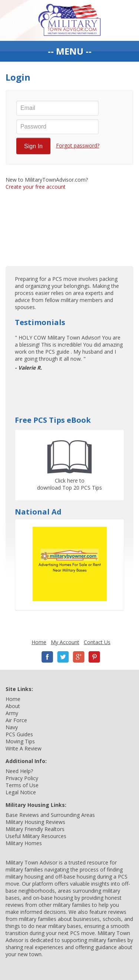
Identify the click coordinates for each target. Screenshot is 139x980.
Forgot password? (78, 145)
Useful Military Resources (36, 836)
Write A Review (24, 748)
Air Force (16, 720)
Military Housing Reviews (35, 822)
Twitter (63, 657)
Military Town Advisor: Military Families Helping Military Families (69, 20)
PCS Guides (19, 734)
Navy (12, 727)
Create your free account (36, 187)
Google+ (79, 657)
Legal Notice (21, 792)
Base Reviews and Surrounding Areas (50, 815)
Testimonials (40, 322)
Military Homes (24, 843)
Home (39, 642)
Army (12, 713)
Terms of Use (22, 785)
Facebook (47, 657)
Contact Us (97, 642)
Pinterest (94, 657)
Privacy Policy (22, 778)
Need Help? (19, 771)
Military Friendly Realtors (35, 829)
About (13, 706)
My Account (65, 642)
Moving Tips (20, 741)
